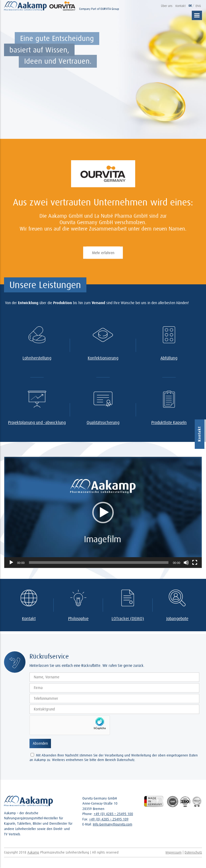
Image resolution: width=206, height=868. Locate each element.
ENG (198, 6)
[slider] (99, 563)
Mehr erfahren (103, 253)
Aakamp (33, 852)
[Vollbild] (195, 563)
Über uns (167, 6)
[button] (103, 513)
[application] (103, 512)
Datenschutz (193, 852)
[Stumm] (186, 563)
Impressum (174, 852)
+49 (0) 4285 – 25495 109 (109, 819)
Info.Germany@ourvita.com (113, 824)
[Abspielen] (11, 563)
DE (190, 6)
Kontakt (181, 6)
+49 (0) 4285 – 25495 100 (113, 814)
